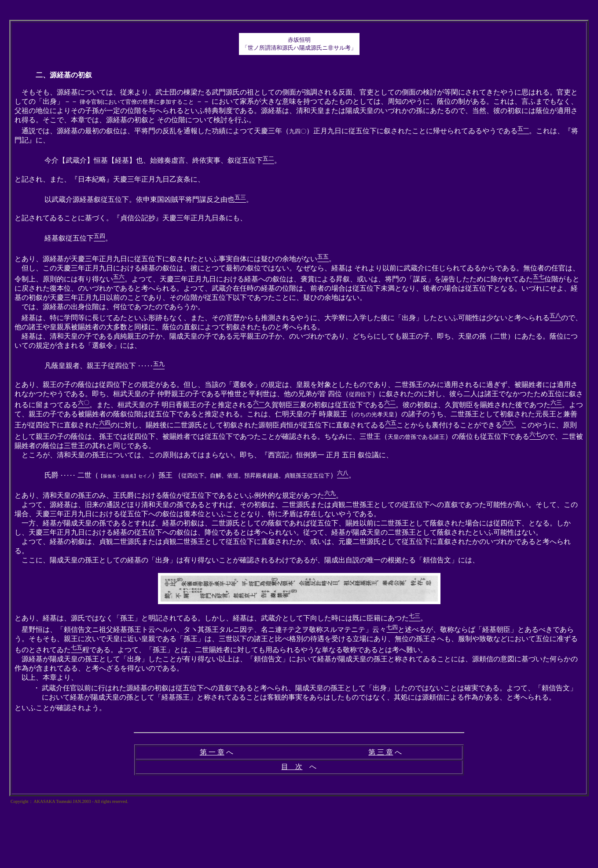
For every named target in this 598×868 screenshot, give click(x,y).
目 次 (292, 767)
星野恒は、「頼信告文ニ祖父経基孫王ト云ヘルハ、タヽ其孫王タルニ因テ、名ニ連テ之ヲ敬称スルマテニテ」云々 (200, 629)
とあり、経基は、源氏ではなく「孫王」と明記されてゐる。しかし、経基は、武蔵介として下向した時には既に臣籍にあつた (212, 618)
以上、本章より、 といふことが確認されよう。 (299, 693)
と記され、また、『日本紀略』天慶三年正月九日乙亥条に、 (110, 179)
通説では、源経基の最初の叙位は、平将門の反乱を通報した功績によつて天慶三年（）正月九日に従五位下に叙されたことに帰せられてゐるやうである (266, 131)
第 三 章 (381, 752)
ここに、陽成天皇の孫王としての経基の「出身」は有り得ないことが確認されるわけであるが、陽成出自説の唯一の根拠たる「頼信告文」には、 (247, 560)
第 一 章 (212, 752)
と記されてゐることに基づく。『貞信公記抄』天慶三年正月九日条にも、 (131, 218)
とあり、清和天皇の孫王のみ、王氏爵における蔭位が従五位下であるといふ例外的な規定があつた (169, 495)
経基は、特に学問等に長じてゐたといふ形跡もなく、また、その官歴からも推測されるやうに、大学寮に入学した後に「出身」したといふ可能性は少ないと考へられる (282, 318)
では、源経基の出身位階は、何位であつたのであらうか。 (110, 307)
